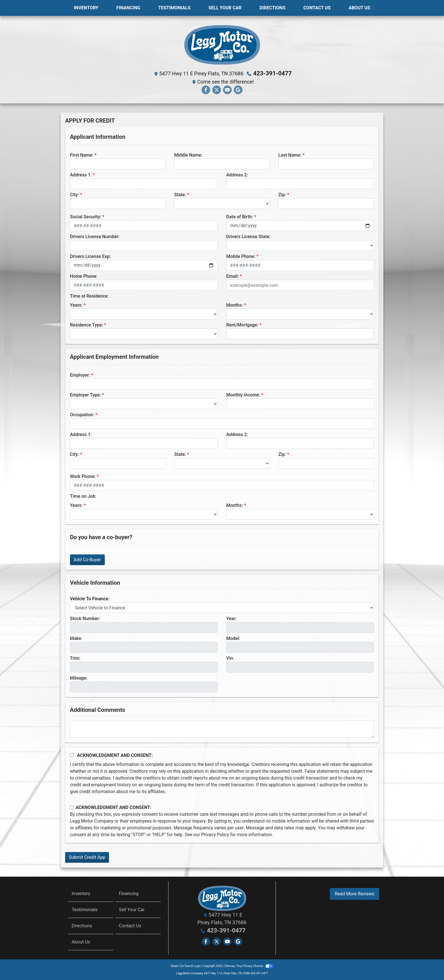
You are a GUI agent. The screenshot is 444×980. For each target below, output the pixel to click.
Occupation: (82, 414)
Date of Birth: (240, 216)
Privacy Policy (215, 834)
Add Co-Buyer (87, 559)
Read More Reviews (355, 893)
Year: (231, 618)
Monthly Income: (243, 395)
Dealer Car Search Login (186, 966)
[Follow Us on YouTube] (227, 90)
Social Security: (86, 216)
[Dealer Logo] (222, 44)
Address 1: (81, 175)
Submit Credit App (87, 857)
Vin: (230, 658)
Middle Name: (188, 155)
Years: (76, 305)
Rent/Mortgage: (242, 325)
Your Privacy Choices (255, 966)
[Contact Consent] (72, 807)
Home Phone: (84, 276)
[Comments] (222, 729)
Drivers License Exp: (90, 256)
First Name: (82, 155)
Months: (235, 305)
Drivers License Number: (95, 236)
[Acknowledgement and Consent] (72, 755)
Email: (232, 276)
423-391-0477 (273, 73)
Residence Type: (87, 325)
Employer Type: (85, 395)
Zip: (282, 194)
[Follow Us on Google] (238, 90)
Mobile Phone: (241, 256)
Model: (233, 638)
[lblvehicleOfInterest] (222, 607)
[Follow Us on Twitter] (217, 90)
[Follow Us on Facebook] (206, 90)
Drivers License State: (248, 236)
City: (74, 194)
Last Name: (290, 155)
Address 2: (237, 175)
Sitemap (230, 966)
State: (180, 194)
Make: (76, 638)
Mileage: (79, 678)
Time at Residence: (89, 296)
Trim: (75, 658)
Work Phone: (83, 476)
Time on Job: (83, 496)
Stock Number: (85, 618)
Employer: (80, 375)
